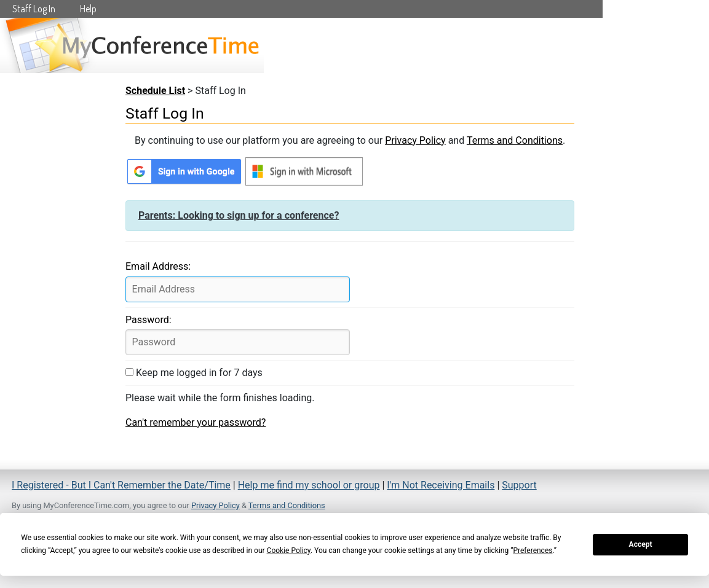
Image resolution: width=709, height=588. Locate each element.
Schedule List (155, 91)
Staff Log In (34, 9)
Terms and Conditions (515, 140)
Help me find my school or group (309, 485)
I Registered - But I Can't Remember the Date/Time (121, 485)
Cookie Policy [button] (289, 551)
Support (519, 485)
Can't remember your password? (196, 422)
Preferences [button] (533, 551)
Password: (149, 320)
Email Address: (158, 266)
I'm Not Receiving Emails (441, 485)
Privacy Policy (415, 140)
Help (88, 9)
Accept (641, 544)
